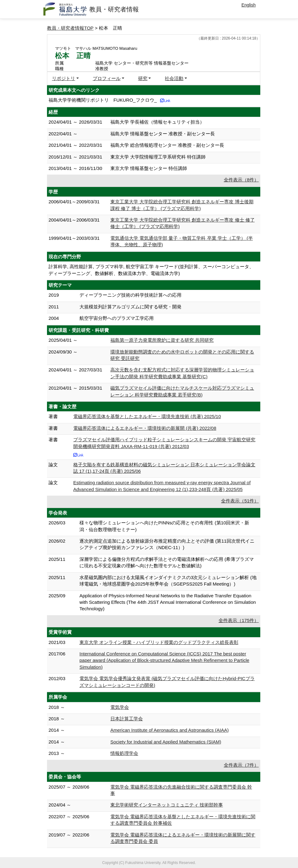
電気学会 (120, 707)
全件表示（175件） (239, 620)
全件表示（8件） (241, 180)
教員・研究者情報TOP (70, 28)
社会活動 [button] (174, 78)
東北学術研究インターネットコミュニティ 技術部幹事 (167, 805)
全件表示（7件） (241, 765)
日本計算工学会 (127, 719)
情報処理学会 (124, 753)
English (249, 5)
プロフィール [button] (107, 78)
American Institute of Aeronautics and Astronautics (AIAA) (170, 730)
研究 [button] (143, 78)
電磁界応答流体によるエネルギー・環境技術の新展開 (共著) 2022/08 (145, 428)
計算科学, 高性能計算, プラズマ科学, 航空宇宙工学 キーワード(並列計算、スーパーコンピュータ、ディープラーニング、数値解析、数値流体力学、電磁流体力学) (151, 270)
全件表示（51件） (240, 501)
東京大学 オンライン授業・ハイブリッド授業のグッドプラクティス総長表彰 (159, 642)
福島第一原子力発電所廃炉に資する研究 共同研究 (162, 340)
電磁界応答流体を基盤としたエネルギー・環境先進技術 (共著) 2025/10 (147, 416)
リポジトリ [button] (64, 78)
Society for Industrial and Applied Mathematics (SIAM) (166, 742)
